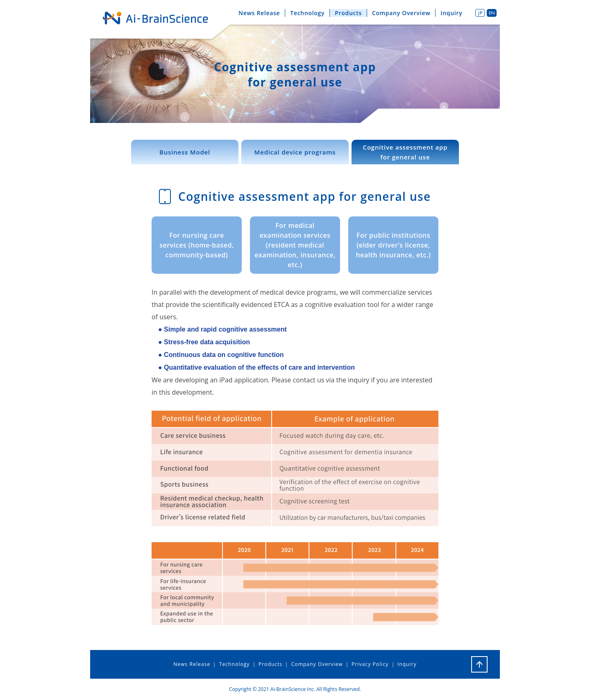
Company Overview (401, 13)
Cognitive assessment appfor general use (405, 152)
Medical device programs (295, 152)
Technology (307, 13)
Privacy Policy (370, 664)
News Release (259, 13)
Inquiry (451, 13)
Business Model (185, 152)
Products (348, 13)
